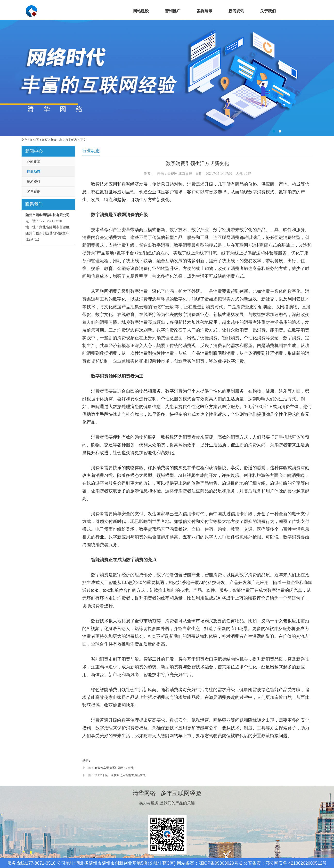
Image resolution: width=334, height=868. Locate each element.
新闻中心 (57, 140)
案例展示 (204, 11)
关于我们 (268, 11)
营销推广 (173, 11)
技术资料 (33, 181)
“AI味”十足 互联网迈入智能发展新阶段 (120, 775)
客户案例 (33, 191)
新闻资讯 (236, 11)
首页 (109, 11)
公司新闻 (33, 162)
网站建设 (141, 11)
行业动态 (71, 140)
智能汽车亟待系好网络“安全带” (114, 768)
